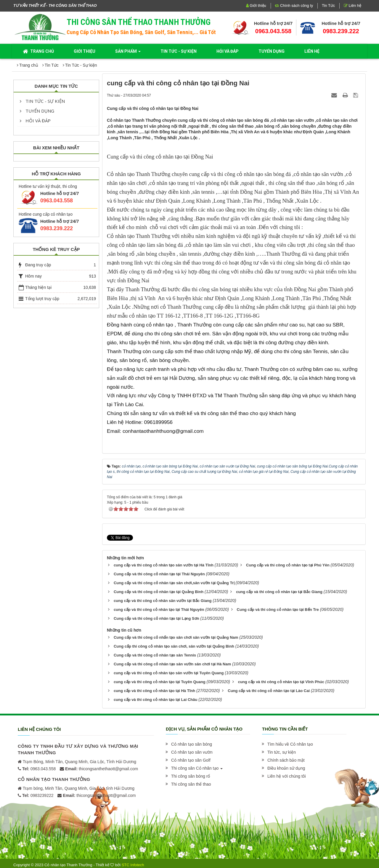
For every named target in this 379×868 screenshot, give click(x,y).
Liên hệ (352, 5)
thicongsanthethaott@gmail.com (102, 769)
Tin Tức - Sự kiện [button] (179, 51)
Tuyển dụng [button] (272, 51)
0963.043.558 (273, 31)
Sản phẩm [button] (128, 53)
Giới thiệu (256, 5)
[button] (191, 744)
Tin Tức (328, 5)
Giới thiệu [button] (85, 51)
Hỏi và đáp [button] (228, 51)
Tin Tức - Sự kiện (42, 101)
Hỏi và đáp (35, 121)
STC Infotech (133, 865)
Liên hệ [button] (312, 51)
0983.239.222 (341, 31)
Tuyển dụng (37, 111)
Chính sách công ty (294, 5)
